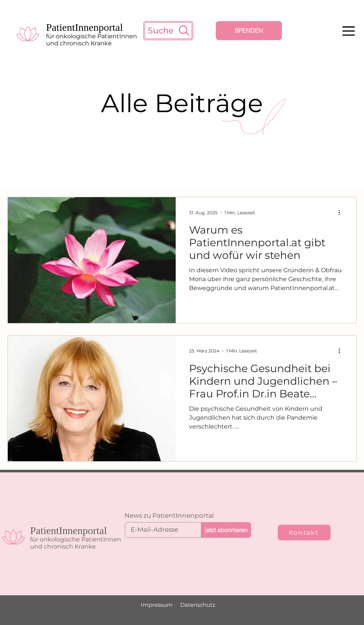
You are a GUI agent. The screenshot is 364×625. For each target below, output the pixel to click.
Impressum (157, 605)
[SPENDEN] (249, 31)
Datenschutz (198, 605)
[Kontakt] (304, 533)
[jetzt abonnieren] (226, 530)
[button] (349, 31)
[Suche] (168, 31)
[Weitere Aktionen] (342, 212)
